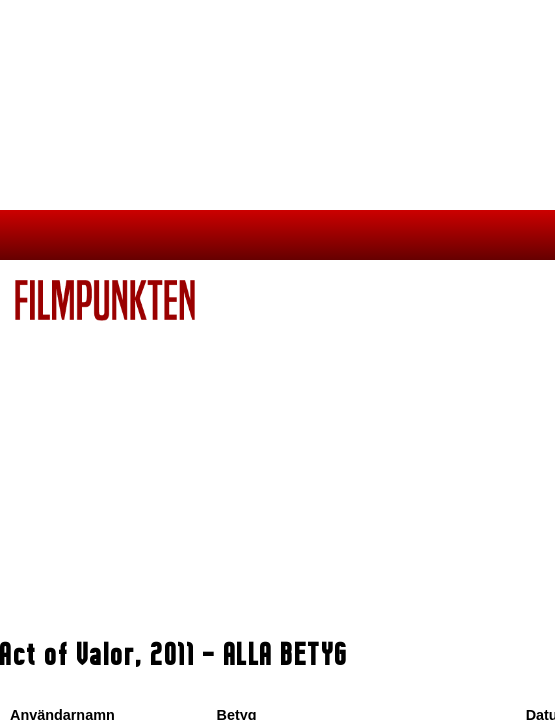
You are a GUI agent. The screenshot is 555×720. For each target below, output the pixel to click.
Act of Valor (68, 654)
